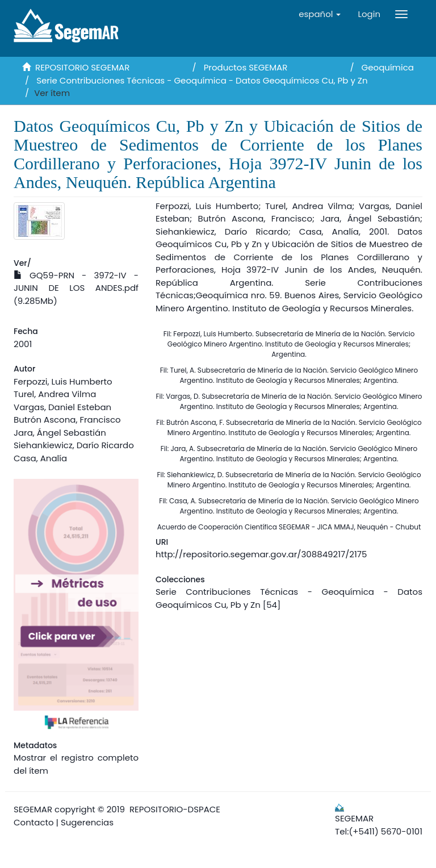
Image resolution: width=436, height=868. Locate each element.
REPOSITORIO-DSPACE (175, 809)
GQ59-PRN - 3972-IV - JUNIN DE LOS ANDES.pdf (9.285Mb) (76, 288)
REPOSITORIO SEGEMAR (82, 67)
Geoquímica (388, 67)
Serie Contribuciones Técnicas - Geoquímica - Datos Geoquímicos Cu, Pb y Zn (202, 80)
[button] (320, 14)
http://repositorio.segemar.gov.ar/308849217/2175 (261, 554)
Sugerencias (87, 822)
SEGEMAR (33, 809)
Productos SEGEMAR (246, 67)
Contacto (34, 822)
